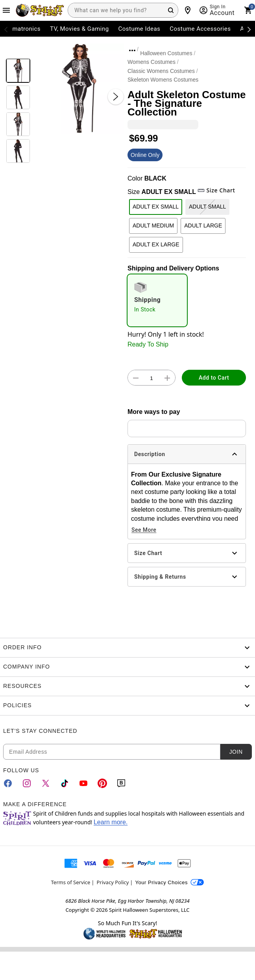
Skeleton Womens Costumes (163, 80)
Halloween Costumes (166, 53)
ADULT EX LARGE (156, 244)
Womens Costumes (152, 62)
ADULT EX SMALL (156, 207)
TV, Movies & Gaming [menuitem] (79, 29)
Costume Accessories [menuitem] (200, 29)
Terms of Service (71, 882)
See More (144, 530)
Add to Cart (214, 378)
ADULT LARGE (203, 225)
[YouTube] (83, 783)
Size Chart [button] (216, 190)
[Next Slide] (116, 97)
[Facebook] (8, 783)
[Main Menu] (6, 10)
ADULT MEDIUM (153, 225)
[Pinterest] (102, 783)
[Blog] (121, 783)
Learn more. (111, 822)
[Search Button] (171, 10)
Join (236, 752)
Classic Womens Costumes (161, 71)
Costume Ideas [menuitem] (140, 29)
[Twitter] (46, 783)
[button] (79, 88)
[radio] (157, 300)
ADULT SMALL (207, 207)
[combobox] (123, 10)
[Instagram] (27, 783)
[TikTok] (65, 783)
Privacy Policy (113, 882)
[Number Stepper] (152, 378)
